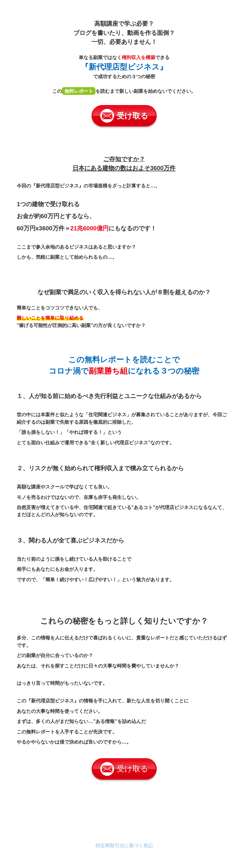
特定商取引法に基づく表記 (124, 845)
